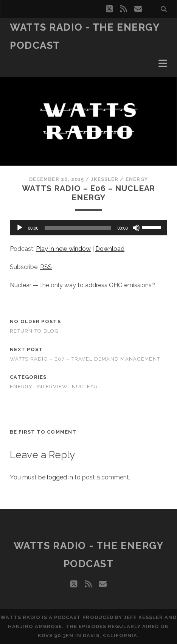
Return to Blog (34, 331)
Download (110, 249)
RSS (46, 267)
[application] (88, 228)
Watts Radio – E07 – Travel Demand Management (85, 359)
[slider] (78, 228)
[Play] (20, 228)
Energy (137, 179)
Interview (52, 387)
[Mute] (136, 228)
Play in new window (63, 249)
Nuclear (85, 387)
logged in (60, 477)
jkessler (105, 179)
